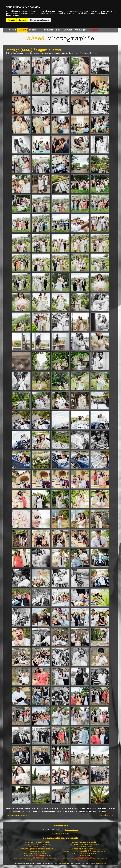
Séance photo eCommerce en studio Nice (37, 853)
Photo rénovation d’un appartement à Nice (37, 842)
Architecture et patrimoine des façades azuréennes (37, 849)
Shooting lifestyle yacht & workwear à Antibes (37, 856)
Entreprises (34, 30)
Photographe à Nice (60, 39)
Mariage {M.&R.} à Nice (108, 815)
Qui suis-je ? (81, 30)
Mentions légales (101, 863)
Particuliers (48, 30)
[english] (94, 30)
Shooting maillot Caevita (84, 847)
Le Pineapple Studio (84, 856)
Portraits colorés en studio (37, 851)
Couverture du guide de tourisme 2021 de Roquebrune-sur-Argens (84, 851)
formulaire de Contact (72, 830)
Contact (22, 30)
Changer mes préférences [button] (40, 20)
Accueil (12, 30)
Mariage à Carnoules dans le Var (16, 815)
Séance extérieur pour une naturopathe (84, 853)
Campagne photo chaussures (37, 847)
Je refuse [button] (22, 20)
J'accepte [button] (11, 20)
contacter (64, 863)
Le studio (68, 30)
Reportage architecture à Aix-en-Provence (37, 844)
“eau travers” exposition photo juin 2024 (84, 842)
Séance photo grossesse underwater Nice (84, 849)
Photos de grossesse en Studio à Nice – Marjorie (84, 844)
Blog (58, 30)
